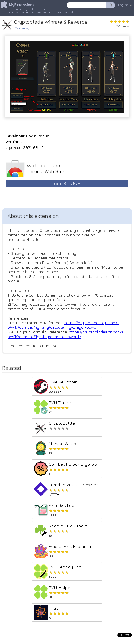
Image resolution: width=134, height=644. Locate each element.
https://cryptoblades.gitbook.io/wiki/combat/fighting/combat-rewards (65, 334)
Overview (21, 28)
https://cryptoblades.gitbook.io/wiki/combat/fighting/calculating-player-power (63, 325)
